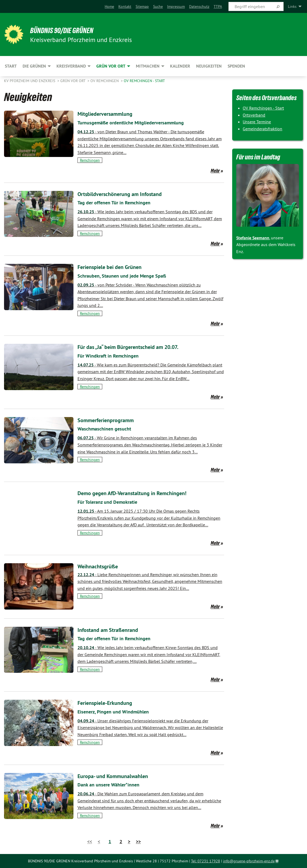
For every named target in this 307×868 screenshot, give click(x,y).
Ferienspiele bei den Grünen (116, 267)
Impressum (176, 6)
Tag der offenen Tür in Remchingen (117, 202)
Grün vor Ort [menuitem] (111, 66)
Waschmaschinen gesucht (107, 429)
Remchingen (90, 160)
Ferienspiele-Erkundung (110, 703)
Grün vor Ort (73, 81)
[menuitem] (109, 6)
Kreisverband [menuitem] (71, 66)
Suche (158, 6)
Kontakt (125, 6)
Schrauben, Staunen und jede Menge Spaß (126, 276)
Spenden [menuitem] (236, 66)
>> (138, 841)
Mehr (215, 171)
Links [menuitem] (292, 6)
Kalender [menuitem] (180, 66)
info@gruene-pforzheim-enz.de (249, 861)
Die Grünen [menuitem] (34, 66)
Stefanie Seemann (253, 238)
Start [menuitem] (11, 66)
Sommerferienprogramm (111, 420)
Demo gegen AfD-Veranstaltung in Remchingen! (143, 493)
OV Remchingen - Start (144, 81)
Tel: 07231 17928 (206, 861)
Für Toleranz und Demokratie (110, 502)
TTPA (218, 6)
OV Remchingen (105, 81)
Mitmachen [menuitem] (148, 66)
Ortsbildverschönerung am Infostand (127, 194)
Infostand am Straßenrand (113, 630)
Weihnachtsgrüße (101, 566)
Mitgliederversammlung (110, 113)
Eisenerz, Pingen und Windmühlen (117, 712)
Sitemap (142, 6)
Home (109, 6)
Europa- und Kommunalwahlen (120, 776)
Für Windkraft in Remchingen (111, 356)
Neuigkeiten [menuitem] (209, 66)
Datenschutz (199, 6)
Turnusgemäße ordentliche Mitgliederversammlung (137, 122)
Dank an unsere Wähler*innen (111, 785)
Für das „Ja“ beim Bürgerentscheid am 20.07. (138, 347)
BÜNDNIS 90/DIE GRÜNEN (70, 30)
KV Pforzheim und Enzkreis (30, 81)
